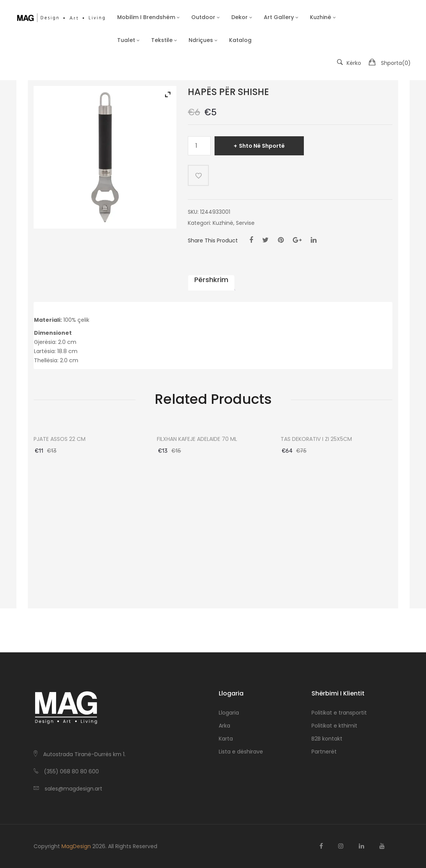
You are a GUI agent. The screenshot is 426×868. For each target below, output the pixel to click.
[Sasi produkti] (199, 146)
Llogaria (229, 713)
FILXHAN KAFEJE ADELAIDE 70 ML (197, 439)
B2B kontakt (327, 739)
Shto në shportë (262, 146)
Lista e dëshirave (241, 752)
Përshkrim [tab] (211, 280)
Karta (226, 739)
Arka (224, 726)
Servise (245, 223)
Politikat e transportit (339, 713)
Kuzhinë (223, 223)
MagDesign (76, 846)
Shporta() (396, 63)
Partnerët (324, 752)
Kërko (349, 63)
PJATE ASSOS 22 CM (60, 439)
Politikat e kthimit (334, 726)
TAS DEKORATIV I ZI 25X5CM (316, 439)
